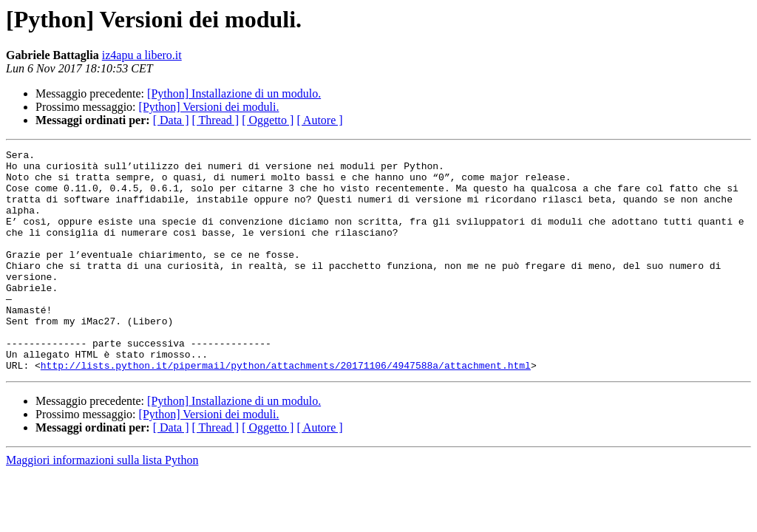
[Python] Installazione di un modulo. (234, 93)
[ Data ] (171, 120)
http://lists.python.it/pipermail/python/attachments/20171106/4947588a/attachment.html (286, 409)
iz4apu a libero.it (142, 55)
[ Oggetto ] (268, 120)
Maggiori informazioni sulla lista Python (102, 504)
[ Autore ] (319, 120)
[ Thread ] (216, 120)
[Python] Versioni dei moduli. (209, 107)
